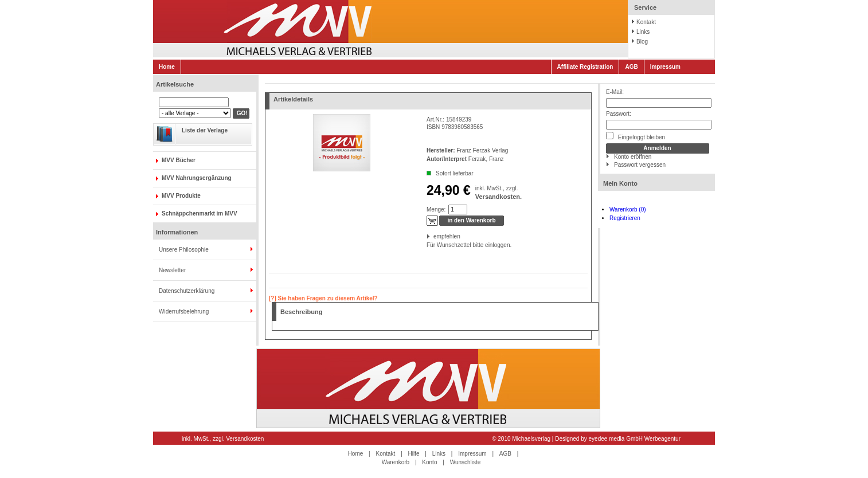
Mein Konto (620, 183)
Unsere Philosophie (184, 250)
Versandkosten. (498, 197)
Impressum (665, 67)
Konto (429, 462)
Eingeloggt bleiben (636, 136)
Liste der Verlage (205, 130)
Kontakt (646, 22)
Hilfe (414, 454)
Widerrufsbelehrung (184, 312)
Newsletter (172, 270)
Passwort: (619, 114)
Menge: (436, 209)
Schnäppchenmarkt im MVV (200, 213)
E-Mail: (615, 92)
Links (643, 32)
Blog (642, 42)
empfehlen (434, 236)
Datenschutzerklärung (187, 291)
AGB (631, 67)
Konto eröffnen (633, 157)
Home (167, 67)
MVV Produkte (181, 196)
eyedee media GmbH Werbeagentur (635, 439)
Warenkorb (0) (628, 209)
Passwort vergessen (640, 165)
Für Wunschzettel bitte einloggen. (427, 245)
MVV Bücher (179, 160)
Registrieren (625, 218)
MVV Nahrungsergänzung (197, 178)
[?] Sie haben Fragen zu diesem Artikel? (323, 298)
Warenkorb (396, 462)
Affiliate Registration (585, 67)
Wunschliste (466, 462)
